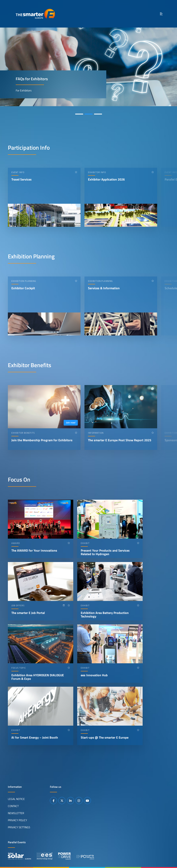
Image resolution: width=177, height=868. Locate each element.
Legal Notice (16, 799)
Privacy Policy (17, 820)
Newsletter (16, 813)
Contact (13, 806)
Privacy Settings (19, 827)
